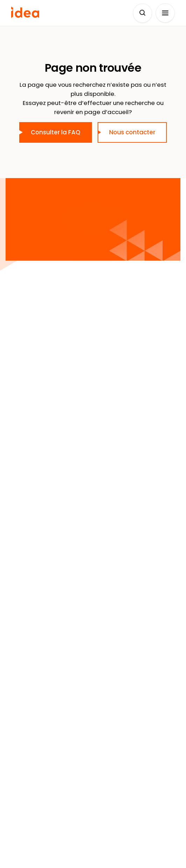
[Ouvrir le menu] (165, 13)
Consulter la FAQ (56, 132)
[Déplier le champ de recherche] (142, 13)
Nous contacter (132, 132)
